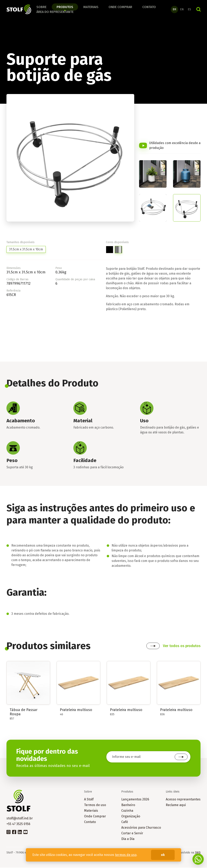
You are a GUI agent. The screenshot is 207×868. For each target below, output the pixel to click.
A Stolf (89, 800)
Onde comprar (120, 7)
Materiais (91, 7)
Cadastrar (181, 757)
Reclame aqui (176, 805)
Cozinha (127, 811)
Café (125, 822)
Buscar (198, 10)
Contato (149, 7)
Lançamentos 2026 (135, 800)
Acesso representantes (183, 800)
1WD (198, 853)
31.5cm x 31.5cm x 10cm (26, 250)
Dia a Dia (128, 839)
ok (163, 855)
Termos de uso (95, 805)
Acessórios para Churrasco (141, 828)
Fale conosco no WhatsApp (198, 859)
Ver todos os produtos (182, 646)
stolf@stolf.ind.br (20, 819)
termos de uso (126, 855)
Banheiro (128, 805)
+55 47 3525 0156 (18, 824)
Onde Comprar (95, 817)
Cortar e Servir (132, 834)
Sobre (41, 7)
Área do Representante (55, 12)
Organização (131, 817)
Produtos (65, 7)
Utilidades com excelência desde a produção (175, 146)
